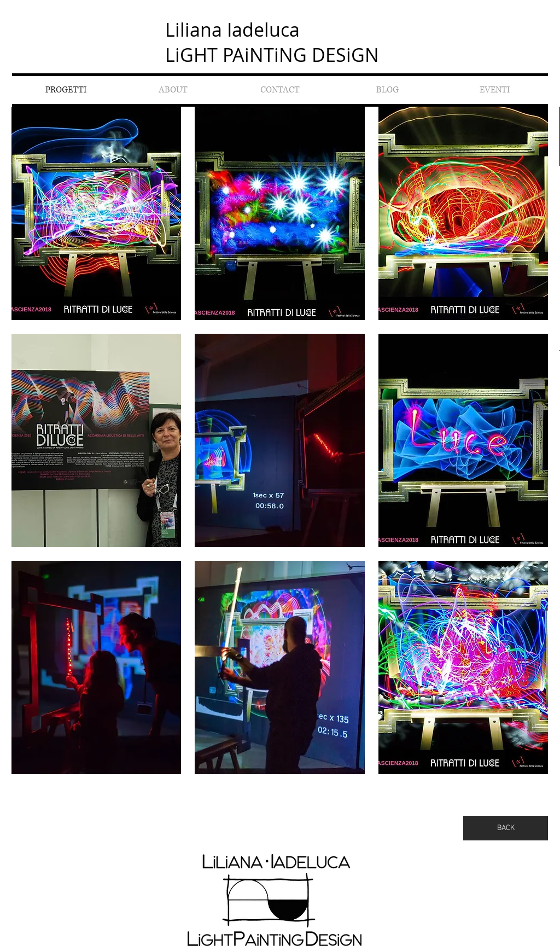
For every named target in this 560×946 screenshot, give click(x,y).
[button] (97, 213)
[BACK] (506, 828)
